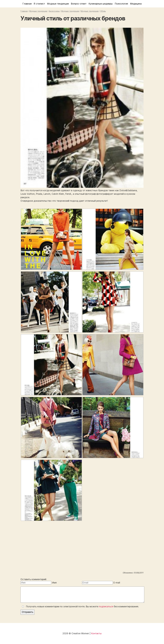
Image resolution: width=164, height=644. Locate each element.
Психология (121, 4)
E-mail (117, 583)
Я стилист (39, 4)
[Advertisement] (82, 550)
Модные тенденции (58, 4)
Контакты (96, 633)
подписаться (106, 606)
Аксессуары (54, 11)
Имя (54, 583)
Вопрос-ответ (79, 4)
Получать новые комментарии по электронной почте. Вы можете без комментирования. (80, 606)
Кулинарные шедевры (101, 4)
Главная (27, 4)
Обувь (103, 11)
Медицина (136, 4)
